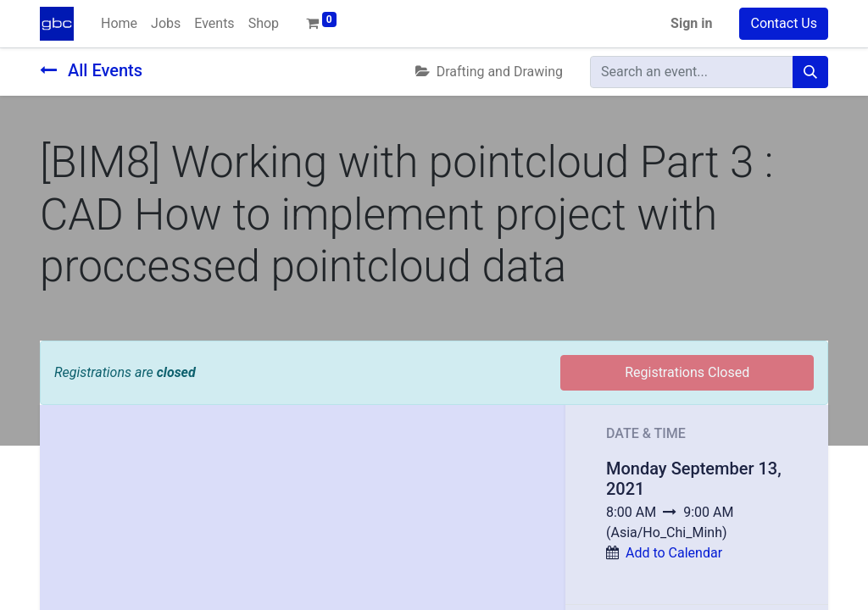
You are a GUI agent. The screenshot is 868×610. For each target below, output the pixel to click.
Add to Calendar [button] (674, 553)
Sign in (691, 23)
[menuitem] (119, 24)
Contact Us (784, 23)
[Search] (810, 72)
